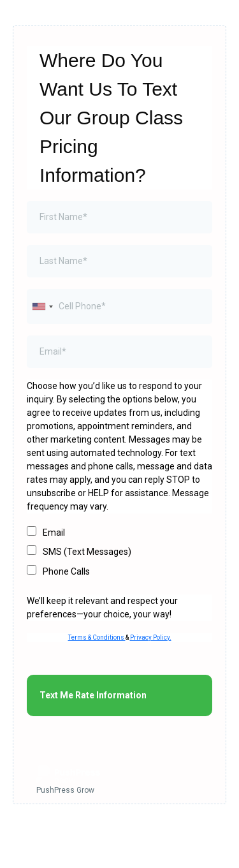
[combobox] (42, 306)
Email (54, 533)
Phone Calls (66, 571)
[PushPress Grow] (119, 781)
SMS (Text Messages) (87, 552)
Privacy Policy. (151, 637)
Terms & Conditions (97, 637)
